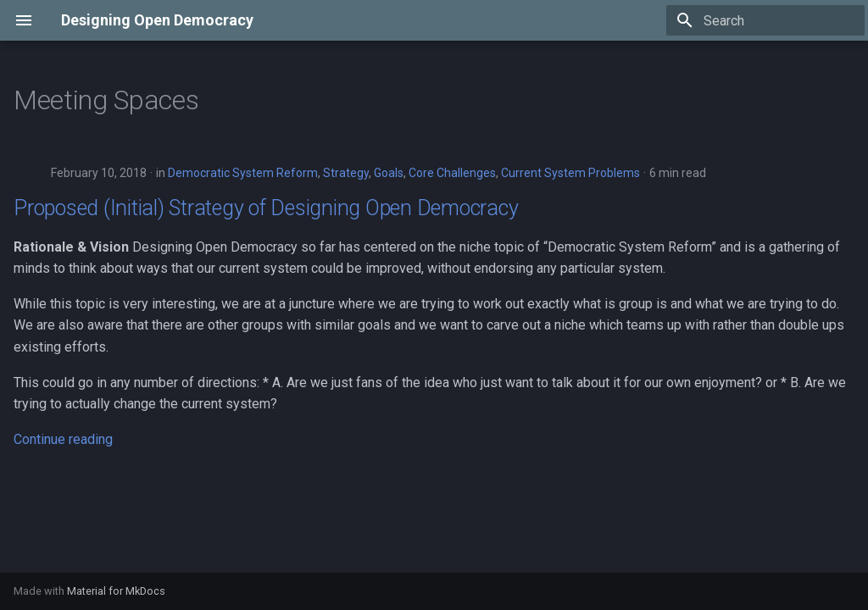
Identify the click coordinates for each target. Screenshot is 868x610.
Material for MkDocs (116, 591)
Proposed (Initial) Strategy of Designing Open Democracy (266, 208)
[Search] (765, 20)
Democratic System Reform (243, 173)
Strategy (346, 173)
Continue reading (63, 439)
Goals (389, 173)
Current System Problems (570, 173)
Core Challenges (452, 173)
